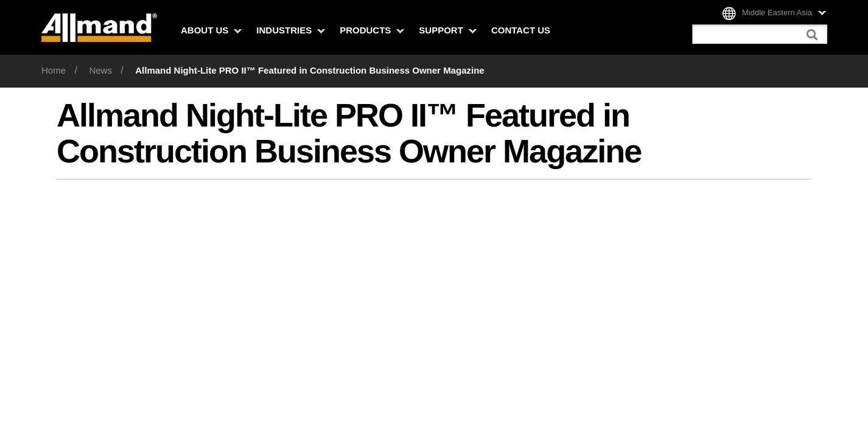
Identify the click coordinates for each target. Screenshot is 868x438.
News (100, 70)
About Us (211, 30)
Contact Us (521, 30)
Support (448, 30)
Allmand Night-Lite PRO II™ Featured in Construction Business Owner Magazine (310, 70)
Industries (291, 30)
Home (54, 70)
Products (372, 30)
